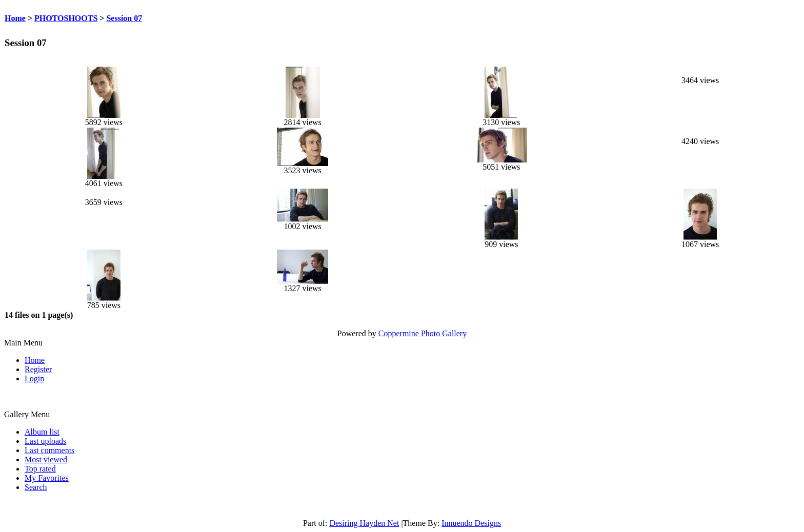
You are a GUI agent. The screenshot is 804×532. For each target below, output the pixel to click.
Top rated (40, 469)
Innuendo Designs (471, 523)
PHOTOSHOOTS (66, 18)
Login (34, 378)
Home (15, 18)
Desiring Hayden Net (364, 523)
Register (38, 369)
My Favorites (47, 478)
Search (36, 487)
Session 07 (124, 18)
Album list (42, 432)
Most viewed (46, 459)
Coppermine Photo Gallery (423, 333)
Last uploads (45, 441)
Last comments (49, 450)
